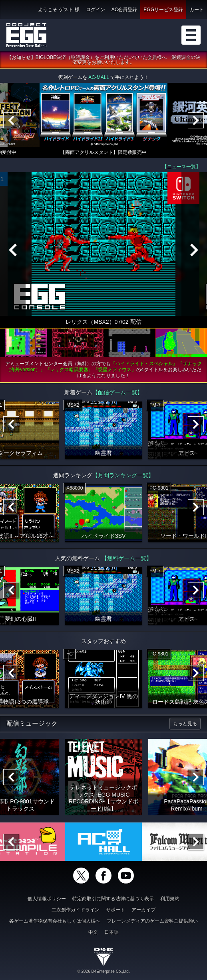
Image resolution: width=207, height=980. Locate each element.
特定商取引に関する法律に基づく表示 (113, 899)
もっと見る (185, 724)
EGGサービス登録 (163, 10)
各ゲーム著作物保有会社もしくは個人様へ (55, 921)
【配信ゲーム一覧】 (117, 393)
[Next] (196, 121)
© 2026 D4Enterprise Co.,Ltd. (103, 971)
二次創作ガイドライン (76, 910)
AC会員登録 (124, 10)
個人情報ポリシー (47, 899)
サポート (115, 910)
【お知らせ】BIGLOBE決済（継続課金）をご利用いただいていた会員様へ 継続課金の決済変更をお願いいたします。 (104, 60)
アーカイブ (143, 910)
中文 (93, 932)
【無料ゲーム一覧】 (127, 559)
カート (197, 10)
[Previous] (11, 121)
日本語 (111, 932)
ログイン (96, 10)
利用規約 (170, 899)
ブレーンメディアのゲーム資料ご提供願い (152, 921)
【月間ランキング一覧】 (123, 476)
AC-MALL (99, 78)
